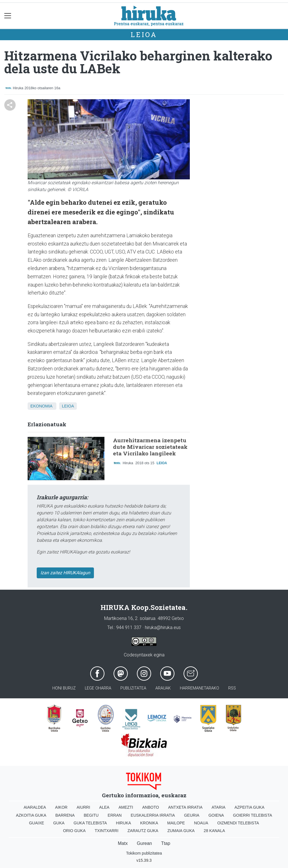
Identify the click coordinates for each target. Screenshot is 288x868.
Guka (59, 823)
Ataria (218, 807)
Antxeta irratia (185, 807)
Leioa (144, 35)
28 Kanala (214, 831)
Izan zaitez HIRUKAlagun (65, 573)
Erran (115, 815)
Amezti (126, 807)
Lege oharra (98, 688)
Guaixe (37, 823)
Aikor (61, 807)
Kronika (149, 823)
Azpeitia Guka (249, 807)
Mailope (176, 823)
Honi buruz (64, 688)
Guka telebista (90, 823)
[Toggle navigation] (8, 16)
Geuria (192, 815)
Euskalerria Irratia (153, 815)
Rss (232, 688)
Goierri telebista (253, 815)
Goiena (216, 815)
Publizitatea (133, 688)
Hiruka (124, 823)
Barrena (65, 815)
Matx (123, 843)
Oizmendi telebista (238, 823)
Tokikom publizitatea (144, 853)
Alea (104, 807)
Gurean (144, 843)
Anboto (151, 807)
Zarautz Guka (143, 831)
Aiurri (83, 807)
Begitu (91, 815)
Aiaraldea (35, 807)
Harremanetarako (199, 688)
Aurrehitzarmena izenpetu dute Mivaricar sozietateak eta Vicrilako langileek (150, 447)
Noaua (201, 823)
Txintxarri (107, 831)
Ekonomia (41, 406)
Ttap (166, 843)
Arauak (163, 688)
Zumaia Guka (181, 831)
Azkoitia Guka (31, 815)
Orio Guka (74, 831)
